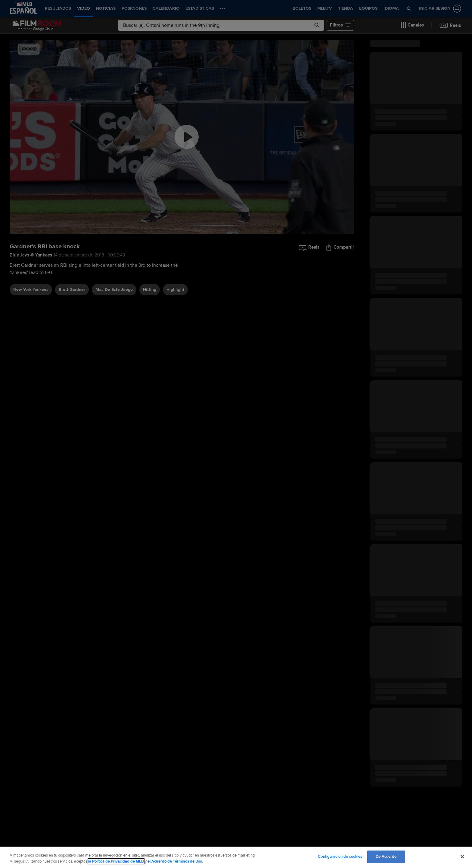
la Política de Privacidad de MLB (116, 861)
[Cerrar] (462, 857)
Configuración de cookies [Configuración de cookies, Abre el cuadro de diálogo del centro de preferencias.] (340, 857)
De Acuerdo (386, 857)
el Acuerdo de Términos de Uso (175, 861)
